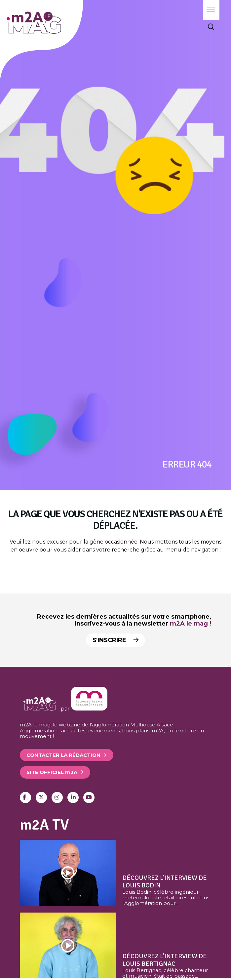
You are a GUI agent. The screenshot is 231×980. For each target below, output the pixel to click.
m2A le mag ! (191, 624)
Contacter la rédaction (63, 755)
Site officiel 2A (52, 772)
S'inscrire (116, 640)
